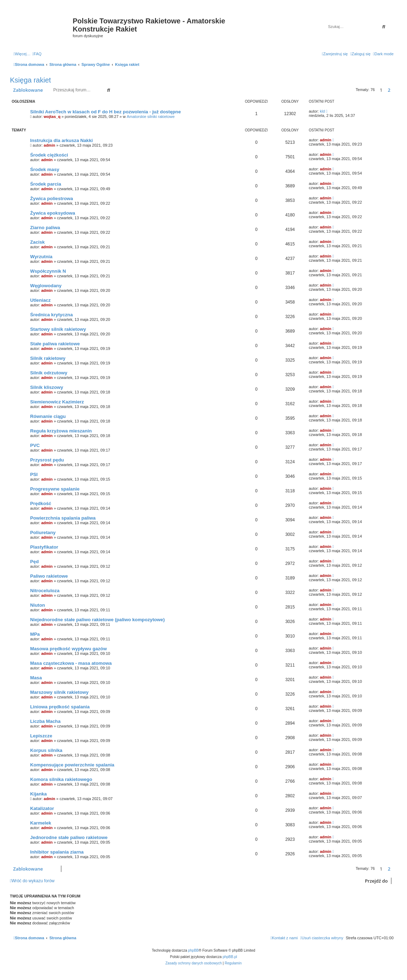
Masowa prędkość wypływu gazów (68, 649)
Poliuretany (43, 533)
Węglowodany (46, 286)
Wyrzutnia (41, 257)
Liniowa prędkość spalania (60, 707)
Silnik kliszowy (47, 387)
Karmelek (41, 823)
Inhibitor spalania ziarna (57, 852)
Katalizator (42, 808)
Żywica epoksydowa (53, 213)
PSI (34, 474)
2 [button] (389, 90)
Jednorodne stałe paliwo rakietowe (69, 837)
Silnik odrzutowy (49, 373)
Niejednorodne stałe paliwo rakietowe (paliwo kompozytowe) (97, 620)
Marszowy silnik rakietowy (59, 692)
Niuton (38, 605)
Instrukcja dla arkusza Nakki (62, 140)
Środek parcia (46, 184)
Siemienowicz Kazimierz (57, 402)
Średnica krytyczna (51, 315)
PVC (35, 445)
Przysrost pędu (47, 460)
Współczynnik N (48, 271)
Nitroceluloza (45, 591)
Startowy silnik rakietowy (58, 329)
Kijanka (38, 794)
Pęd (34, 562)
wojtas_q (52, 117)
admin (49, 145)
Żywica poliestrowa (52, 199)
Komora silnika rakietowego (61, 779)
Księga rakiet (30, 80)
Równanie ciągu (48, 416)
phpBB (194, 950)
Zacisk (37, 242)
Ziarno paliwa (45, 228)
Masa (36, 678)
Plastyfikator (44, 547)
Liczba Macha (45, 721)
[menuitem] (37, 54)
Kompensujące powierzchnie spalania (72, 765)
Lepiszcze (41, 736)
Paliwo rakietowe (49, 576)
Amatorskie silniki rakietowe (151, 117)
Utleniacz (40, 300)
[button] (395, 90)
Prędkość (41, 503)
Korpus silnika (46, 750)
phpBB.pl (230, 957)
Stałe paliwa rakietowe (55, 344)
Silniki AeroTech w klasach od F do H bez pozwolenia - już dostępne (105, 112)
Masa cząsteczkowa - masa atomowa (71, 663)
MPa (35, 634)
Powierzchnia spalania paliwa (63, 518)
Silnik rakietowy (48, 358)
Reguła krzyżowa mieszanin (61, 431)
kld (322, 111)
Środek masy (45, 169)
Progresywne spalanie (55, 489)
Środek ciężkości (49, 155)
